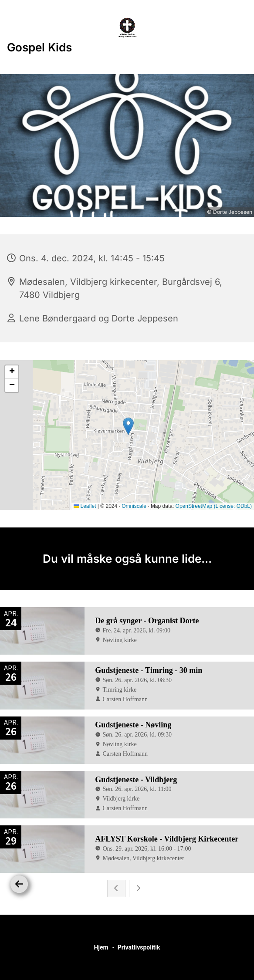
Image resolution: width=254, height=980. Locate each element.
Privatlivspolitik (139, 947)
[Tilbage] (19, 884)
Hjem (101, 947)
